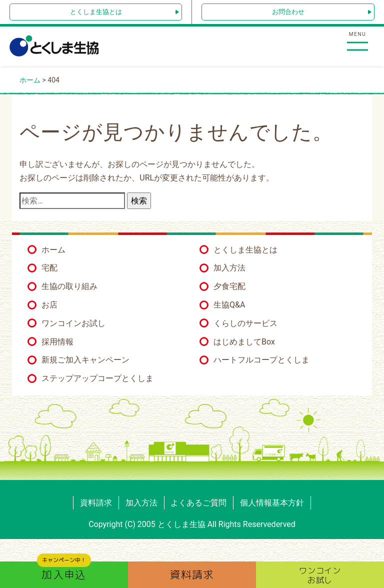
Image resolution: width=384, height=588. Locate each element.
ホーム (53, 250)
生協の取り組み (69, 286)
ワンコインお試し (73, 323)
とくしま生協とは (96, 12)
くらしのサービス (245, 323)
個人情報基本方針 (272, 503)
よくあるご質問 (198, 503)
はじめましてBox (244, 342)
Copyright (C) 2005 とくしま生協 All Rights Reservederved (192, 524)
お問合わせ (288, 12)
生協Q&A (229, 305)
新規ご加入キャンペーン (85, 360)
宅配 (49, 268)
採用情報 (57, 342)
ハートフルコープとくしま (261, 360)
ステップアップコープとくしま (97, 378)
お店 (49, 305)
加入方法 (229, 268)
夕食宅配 (229, 286)
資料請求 (96, 503)
